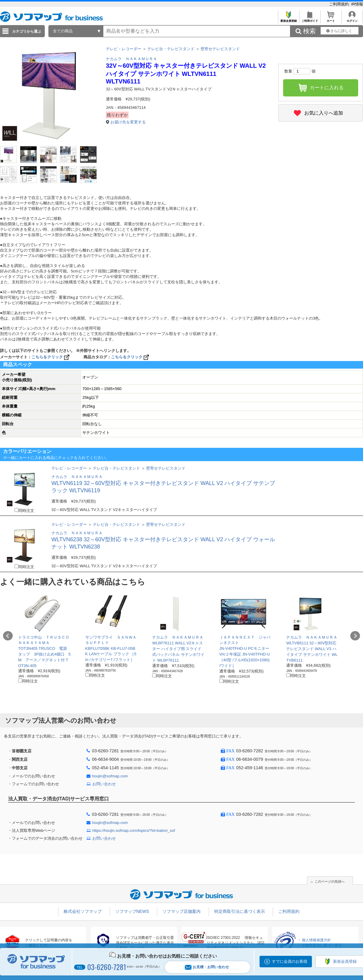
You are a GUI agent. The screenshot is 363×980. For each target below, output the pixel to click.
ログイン (352, 19)
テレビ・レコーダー (124, 49)
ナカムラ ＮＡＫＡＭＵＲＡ (131, 59)
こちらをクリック (51, 357)
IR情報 (357, 4)
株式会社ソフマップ (83, 911)
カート (331, 19)
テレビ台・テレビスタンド (171, 49)
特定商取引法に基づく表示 (240, 911)
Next (355, 636)
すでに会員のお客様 (290, 961)
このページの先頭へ (330, 881)
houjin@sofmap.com (110, 776)
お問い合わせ (104, 784)
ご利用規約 (340, 4)
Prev (8, 636)
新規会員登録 (288, 19)
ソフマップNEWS (132, 911)
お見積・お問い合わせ (207, 967)
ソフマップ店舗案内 (181, 911)
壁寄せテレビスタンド (220, 49)
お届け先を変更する (128, 122)
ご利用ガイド (310, 19)
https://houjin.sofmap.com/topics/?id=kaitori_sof (134, 830)
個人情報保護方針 (316, 940)
